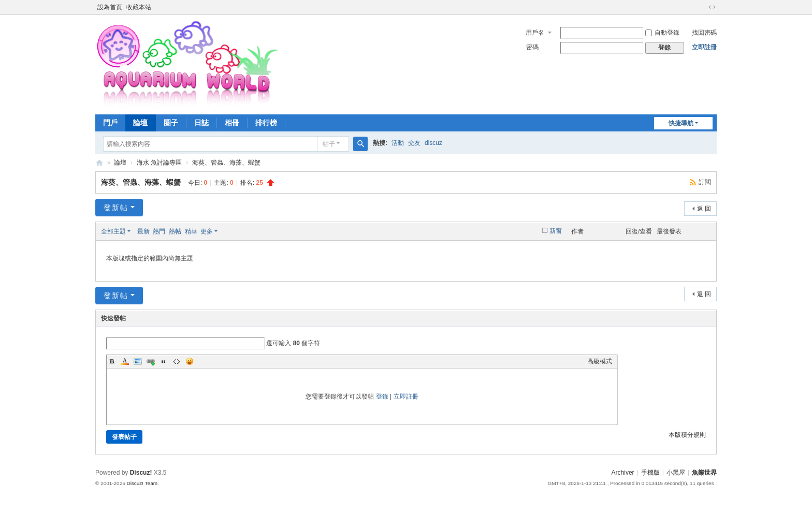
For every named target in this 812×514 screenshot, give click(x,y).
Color (125, 361)
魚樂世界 (99, 163)
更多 (207, 231)
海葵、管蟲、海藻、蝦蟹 (226, 163)
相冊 (232, 123)
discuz (433, 143)
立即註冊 (704, 47)
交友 (414, 143)
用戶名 (535, 33)
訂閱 (705, 182)
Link (151, 361)
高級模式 (600, 361)
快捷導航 (681, 123)
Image (138, 361)
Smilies (190, 361)
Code (177, 361)
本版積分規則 (687, 435)
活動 (398, 143)
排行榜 (266, 123)
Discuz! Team (142, 483)
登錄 (382, 396)
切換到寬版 (712, 7)
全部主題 (113, 231)
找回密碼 (704, 33)
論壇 (140, 123)
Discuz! (141, 473)
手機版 (650, 473)
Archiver (623, 473)
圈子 (171, 123)
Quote (164, 361)
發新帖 (116, 208)
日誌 (201, 123)
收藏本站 (139, 7)
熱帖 (175, 231)
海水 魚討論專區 (159, 163)
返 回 (704, 209)
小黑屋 (676, 473)
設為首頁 (110, 7)
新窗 (556, 231)
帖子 (329, 144)
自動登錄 (662, 33)
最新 (143, 231)
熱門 (159, 231)
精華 (191, 231)
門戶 (110, 123)
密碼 (532, 47)
